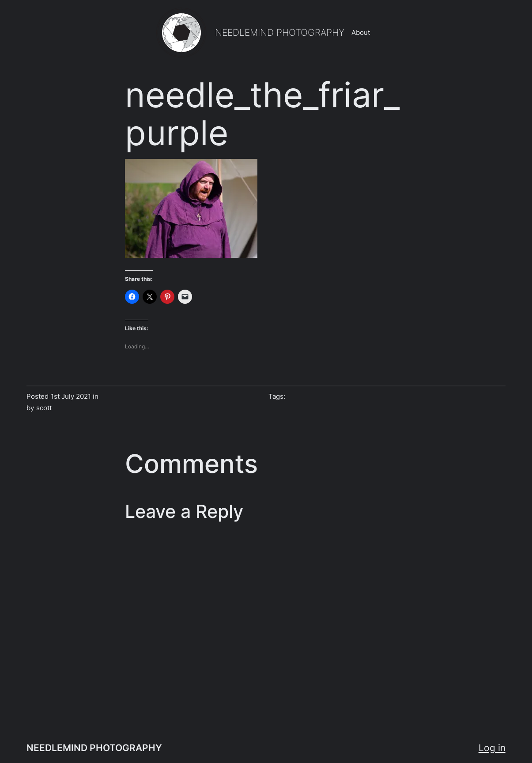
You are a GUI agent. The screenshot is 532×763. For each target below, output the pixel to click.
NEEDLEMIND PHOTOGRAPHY (280, 32)
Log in (492, 748)
